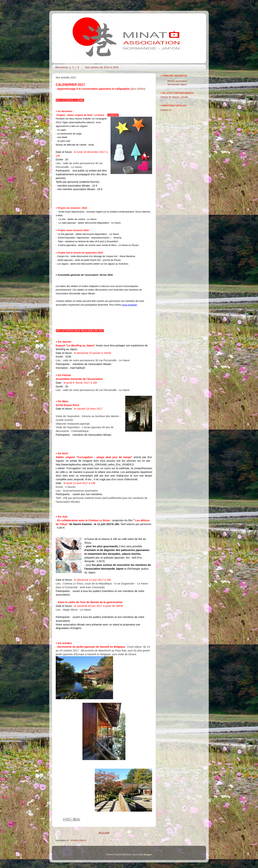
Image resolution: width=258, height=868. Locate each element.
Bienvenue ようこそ (67, 67)
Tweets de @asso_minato (174, 97)
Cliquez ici (166, 110)
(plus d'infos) (138, 89)
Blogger (148, 854)
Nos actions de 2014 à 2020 (102, 67)
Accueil (104, 833)
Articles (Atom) (78, 840)
